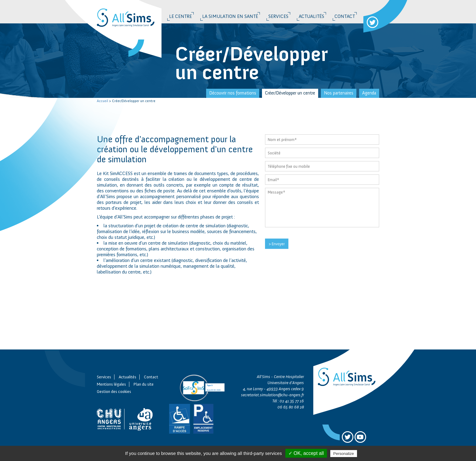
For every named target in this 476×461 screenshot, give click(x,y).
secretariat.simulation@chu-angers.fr (272, 395)
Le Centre (180, 16)
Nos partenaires (339, 93)
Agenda (369, 93)
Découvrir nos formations (233, 93)
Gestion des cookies (114, 392)
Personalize (344, 454)
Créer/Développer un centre (290, 93)
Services (278, 16)
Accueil (102, 101)
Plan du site (144, 384)
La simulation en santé (230, 16)
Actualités (311, 16)
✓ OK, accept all (306, 453)
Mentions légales (111, 384)
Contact (345, 16)
